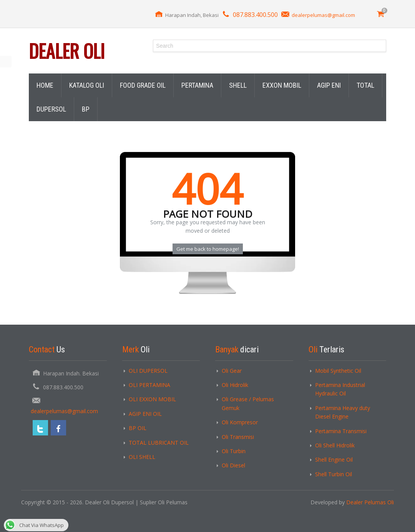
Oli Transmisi (238, 437)
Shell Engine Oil (334, 459)
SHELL (238, 85)
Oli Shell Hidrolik (335, 445)
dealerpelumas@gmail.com (323, 15)
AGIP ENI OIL (145, 414)
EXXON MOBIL (282, 85)
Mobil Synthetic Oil (338, 371)
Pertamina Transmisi (341, 431)
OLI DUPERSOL (148, 371)
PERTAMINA (197, 85)
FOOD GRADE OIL (143, 85)
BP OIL (138, 428)
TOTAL (365, 85)
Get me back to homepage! (208, 249)
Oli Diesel (233, 465)
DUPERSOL (51, 109)
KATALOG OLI (87, 85)
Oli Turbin (234, 451)
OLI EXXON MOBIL (152, 399)
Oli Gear (232, 371)
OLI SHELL (142, 457)
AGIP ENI (329, 85)
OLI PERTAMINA (149, 385)
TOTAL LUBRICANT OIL (159, 443)
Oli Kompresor (240, 422)
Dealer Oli (67, 51)
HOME (45, 85)
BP (86, 109)
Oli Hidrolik (235, 385)
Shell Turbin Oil (334, 474)
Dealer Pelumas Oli (370, 502)
